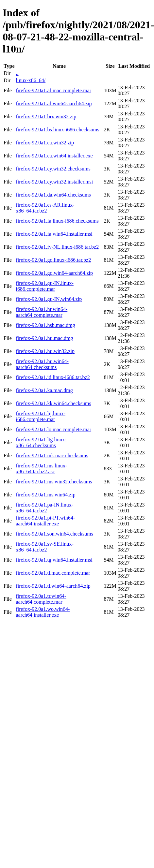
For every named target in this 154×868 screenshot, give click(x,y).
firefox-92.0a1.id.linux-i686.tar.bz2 (53, 377)
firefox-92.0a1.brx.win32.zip (46, 117)
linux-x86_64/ (31, 80)
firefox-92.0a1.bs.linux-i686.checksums (57, 130)
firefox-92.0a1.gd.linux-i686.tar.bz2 (53, 260)
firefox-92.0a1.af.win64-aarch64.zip (54, 103)
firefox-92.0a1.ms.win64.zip (45, 495)
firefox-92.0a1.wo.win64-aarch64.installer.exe (43, 612)
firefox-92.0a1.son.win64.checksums (54, 534)
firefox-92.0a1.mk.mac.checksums (52, 456)
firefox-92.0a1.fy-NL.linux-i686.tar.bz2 (57, 247)
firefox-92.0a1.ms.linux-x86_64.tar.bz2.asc (41, 469)
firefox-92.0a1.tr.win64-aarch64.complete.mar (41, 599)
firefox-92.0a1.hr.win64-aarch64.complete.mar (42, 312)
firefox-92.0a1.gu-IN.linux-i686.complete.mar (44, 286)
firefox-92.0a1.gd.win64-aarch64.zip (54, 273)
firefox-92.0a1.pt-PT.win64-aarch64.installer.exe (45, 521)
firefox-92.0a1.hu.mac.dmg (44, 338)
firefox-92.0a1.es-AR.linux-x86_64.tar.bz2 (45, 208)
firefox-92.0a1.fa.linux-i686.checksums (57, 221)
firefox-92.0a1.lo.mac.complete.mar (53, 429)
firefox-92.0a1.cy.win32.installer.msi (54, 182)
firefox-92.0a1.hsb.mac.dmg (45, 325)
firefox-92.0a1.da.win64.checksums (53, 195)
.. (17, 73)
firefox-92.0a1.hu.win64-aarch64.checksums (42, 364)
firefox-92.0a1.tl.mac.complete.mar (53, 573)
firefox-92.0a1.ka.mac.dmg (44, 390)
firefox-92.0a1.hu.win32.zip (45, 351)
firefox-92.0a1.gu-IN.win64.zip (49, 299)
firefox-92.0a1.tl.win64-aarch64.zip (53, 586)
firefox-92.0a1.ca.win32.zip (45, 143)
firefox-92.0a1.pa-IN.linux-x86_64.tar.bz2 (44, 508)
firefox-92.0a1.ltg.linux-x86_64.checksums (41, 442)
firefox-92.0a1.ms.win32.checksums (54, 482)
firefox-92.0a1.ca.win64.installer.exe (54, 156)
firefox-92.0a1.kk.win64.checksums (53, 403)
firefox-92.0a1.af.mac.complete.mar (53, 90)
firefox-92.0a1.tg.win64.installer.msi (54, 560)
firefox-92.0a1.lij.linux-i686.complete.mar (41, 416)
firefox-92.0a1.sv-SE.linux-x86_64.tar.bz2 (44, 547)
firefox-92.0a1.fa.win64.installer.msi (54, 234)
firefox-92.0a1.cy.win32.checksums (53, 169)
